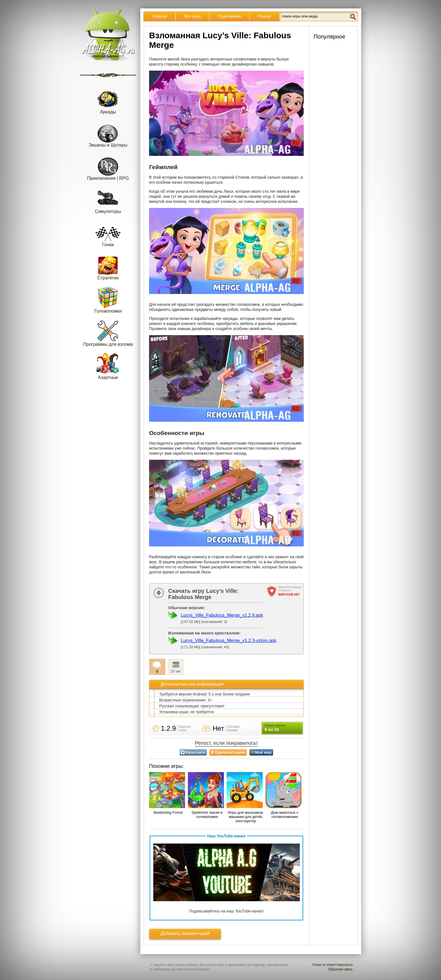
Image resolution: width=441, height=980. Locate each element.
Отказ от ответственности (333, 965)
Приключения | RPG (108, 167)
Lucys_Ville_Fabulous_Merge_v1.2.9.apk (222, 615)
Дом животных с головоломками (284, 815)
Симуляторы (108, 200)
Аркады (108, 101)
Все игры (193, 16)
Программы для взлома (108, 333)
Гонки (108, 233)
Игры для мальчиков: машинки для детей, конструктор (246, 817)
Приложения (229, 16)
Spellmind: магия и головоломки (207, 815)
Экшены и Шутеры (108, 134)
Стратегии (108, 267)
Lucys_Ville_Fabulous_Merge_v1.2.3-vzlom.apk (229, 641)
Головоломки (108, 300)
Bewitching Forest (168, 812)
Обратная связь (340, 969)
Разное (265, 16)
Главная (160, 16)
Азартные (108, 366)
